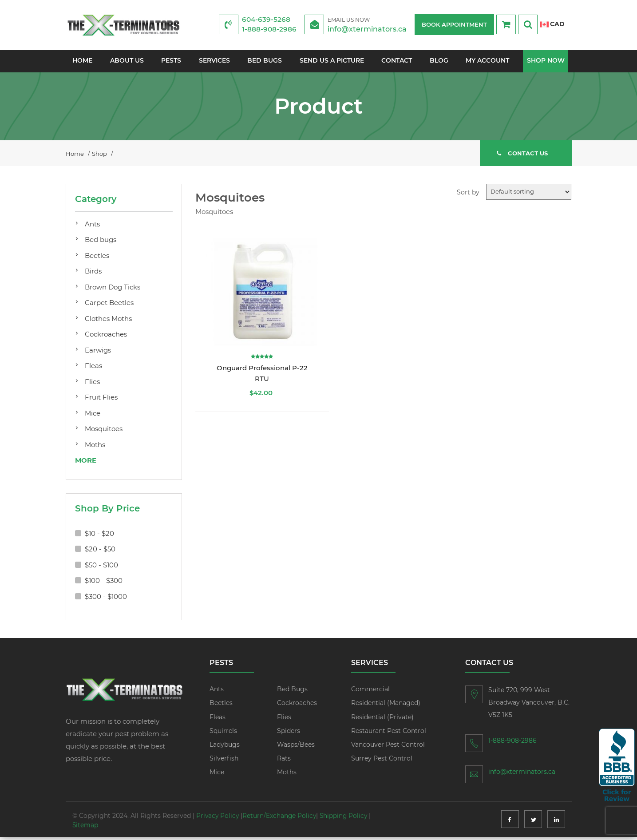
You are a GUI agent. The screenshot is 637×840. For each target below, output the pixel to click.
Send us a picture (332, 61)
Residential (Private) (382, 720)
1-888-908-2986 (269, 29)
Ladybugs (225, 748)
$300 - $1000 (106, 600)
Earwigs (98, 353)
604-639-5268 (267, 19)
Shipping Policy (346, 811)
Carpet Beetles (109, 306)
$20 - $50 (100, 552)
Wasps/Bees (296, 748)
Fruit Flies (101, 400)
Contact (397, 61)
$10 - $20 (99, 537)
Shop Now (546, 61)
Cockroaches (106, 337)
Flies (92, 385)
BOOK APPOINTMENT (454, 24)
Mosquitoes (104, 432)
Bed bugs (101, 243)
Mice (93, 416)
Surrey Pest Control (382, 761)
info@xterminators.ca (370, 24)
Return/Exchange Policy (281, 811)
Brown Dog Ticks (113, 290)
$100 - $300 (104, 584)
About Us (127, 61)
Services (214, 61)
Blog (439, 61)
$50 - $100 (101, 568)
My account (488, 61)
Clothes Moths (108, 322)
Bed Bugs (265, 61)
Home (82, 61)
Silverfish (224, 761)
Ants (92, 227)
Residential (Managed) (386, 706)
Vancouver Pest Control (388, 748)
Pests (171, 61)
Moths (95, 448)
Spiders (289, 734)
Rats (284, 761)
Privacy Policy (218, 811)
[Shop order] (529, 195)
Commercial (370, 692)
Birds (93, 274)
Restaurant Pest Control (389, 734)
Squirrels (223, 734)
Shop (99, 156)
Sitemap (85, 820)
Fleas (93, 369)
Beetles (97, 259)
